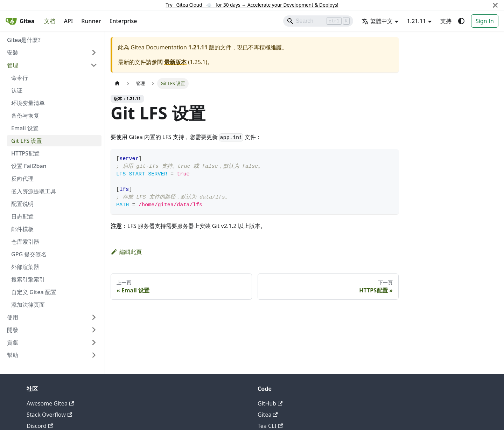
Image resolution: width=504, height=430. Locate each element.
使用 (13, 317)
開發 (13, 330)
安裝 (13, 53)
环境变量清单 (28, 103)
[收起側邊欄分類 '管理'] (94, 65)
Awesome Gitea (50, 403)
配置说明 (22, 204)
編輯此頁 (126, 252)
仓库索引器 (25, 242)
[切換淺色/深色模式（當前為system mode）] (461, 21)
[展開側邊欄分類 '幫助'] (94, 355)
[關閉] (495, 5)
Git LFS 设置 (27, 141)
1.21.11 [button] (416, 21)
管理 (13, 65)
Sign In (485, 21)
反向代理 (22, 179)
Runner (91, 21)
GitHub (270, 403)
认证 (17, 90)
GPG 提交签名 (29, 254)
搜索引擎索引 (28, 279)
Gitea (268, 415)
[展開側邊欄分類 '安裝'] (94, 53)
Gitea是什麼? (24, 40)
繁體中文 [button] (377, 21)
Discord (40, 426)
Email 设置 (25, 128)
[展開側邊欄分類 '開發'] (94, 330)
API (68, 21)
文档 (50, 21)
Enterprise (123, 21)
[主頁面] (117, 84)
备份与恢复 (25, 116)
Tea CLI (270, 426)
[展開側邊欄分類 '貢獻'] (94, 342)
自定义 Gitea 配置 (34, 292)
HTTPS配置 (25, 153)
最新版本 (175, 62)
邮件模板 (22, 229)
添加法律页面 (28, 305)
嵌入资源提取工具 (34, 191)
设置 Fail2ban (29, 166)
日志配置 (22, 216)
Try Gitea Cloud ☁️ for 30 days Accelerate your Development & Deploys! (252, 5)
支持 (446, 21)
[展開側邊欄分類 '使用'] (94, 317)
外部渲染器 (25, 267)
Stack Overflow (49, 415)
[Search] (318, 21)
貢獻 (13, 342)
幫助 (13, 355)
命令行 (20, 78)
